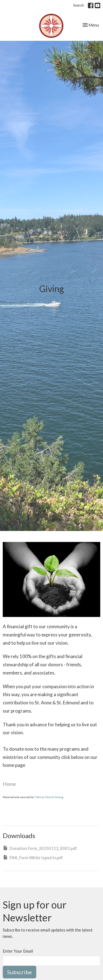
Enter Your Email (18, 951)
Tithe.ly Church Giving (49, 797)
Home (9, 784)
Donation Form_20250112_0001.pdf (40, 848)
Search (78, 5)
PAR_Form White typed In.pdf (33, 857)
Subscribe (20, 972)
